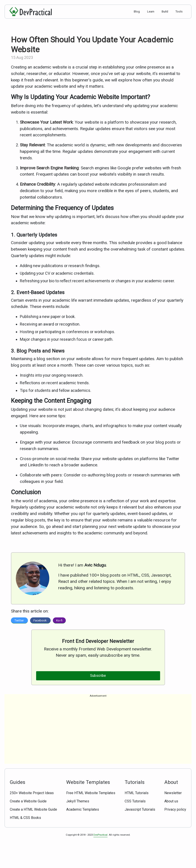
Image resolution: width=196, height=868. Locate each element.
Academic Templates (83, 809)
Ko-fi (59, 620)
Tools (179, 11)
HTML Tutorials (137, 793)
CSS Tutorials (135, 801)
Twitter (19, 620)
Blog (137, 11)
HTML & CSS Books (25, 818)
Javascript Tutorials (140, 809)
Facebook (40, 620)
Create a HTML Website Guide (33, 809)
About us (171, 801)
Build (165, 11)
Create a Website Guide (28, 801)
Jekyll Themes (78, 801)
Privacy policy (175, 809)
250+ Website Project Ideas (32, 793)
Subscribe (98, 676)
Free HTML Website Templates (91, 793)
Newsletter (173, 793)
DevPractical (100, 835)
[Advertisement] (98, 733)
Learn (151, 11)
